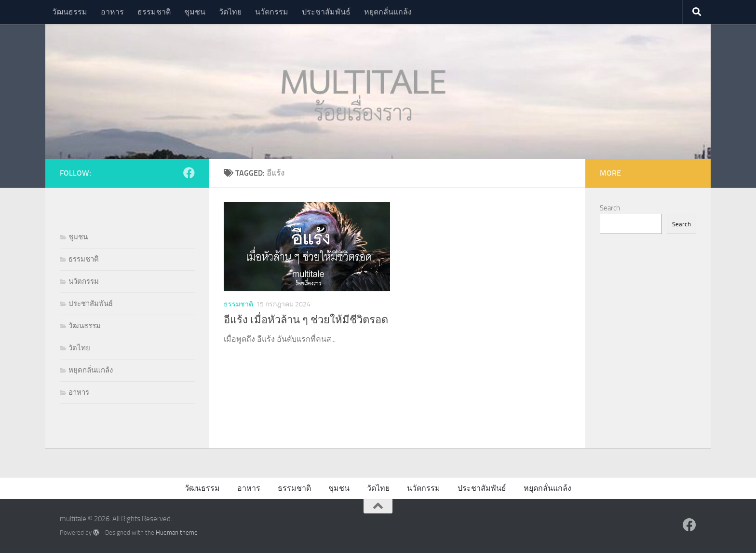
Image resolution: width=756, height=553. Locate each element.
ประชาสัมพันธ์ (326, 12)
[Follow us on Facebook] (189, 173)
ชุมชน (195, 12)
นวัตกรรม (272, 12)
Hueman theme (177, 532)
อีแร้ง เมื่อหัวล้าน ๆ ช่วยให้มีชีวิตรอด (306, 320)
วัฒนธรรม (70, 12)
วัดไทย (230, 12)
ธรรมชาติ (154, 12)
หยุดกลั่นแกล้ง (388, 12)
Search (610, 208)
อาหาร (112, 12)
